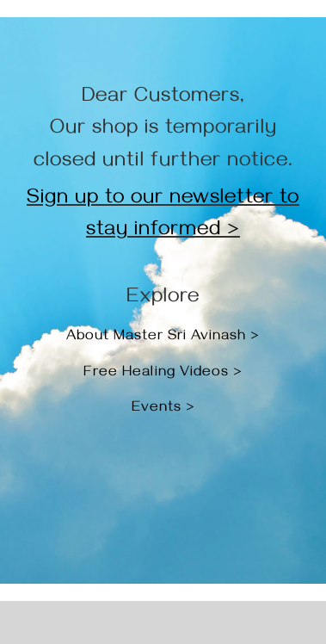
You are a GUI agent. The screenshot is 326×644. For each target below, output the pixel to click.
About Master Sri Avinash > (163, 337)
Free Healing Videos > (163, 374)
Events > (163, 409)
